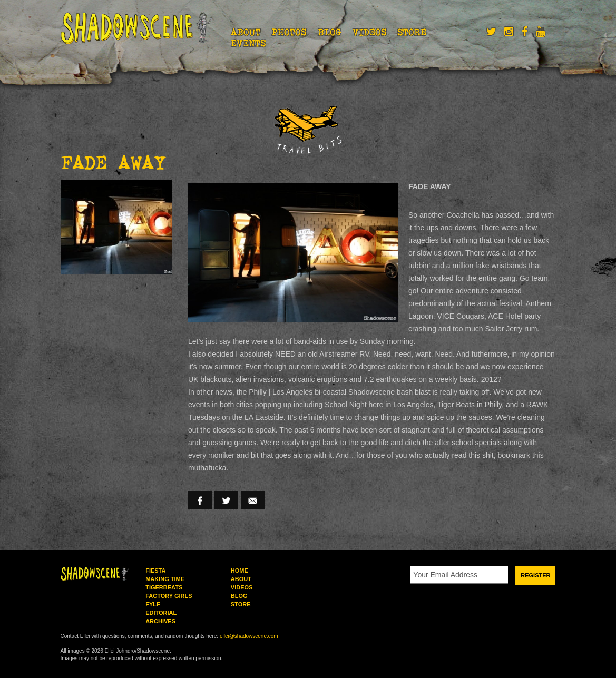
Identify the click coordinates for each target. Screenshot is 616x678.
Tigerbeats (164, 587)
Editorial (161, 613)
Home (239, 571)
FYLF (153, 604)
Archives (160, 621)
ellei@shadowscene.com (249, 636)
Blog (330, 32)
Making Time (165, 579)
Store (412, 32)
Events (248, 43)
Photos (289, 32)
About (246, 32)
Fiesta (155, 571)
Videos (370, 32)
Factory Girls (169, 596)
